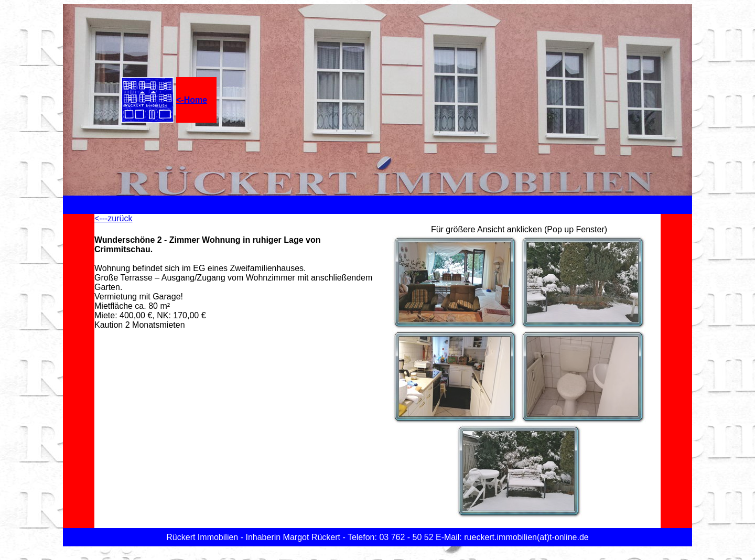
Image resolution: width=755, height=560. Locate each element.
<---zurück (113, 218)
